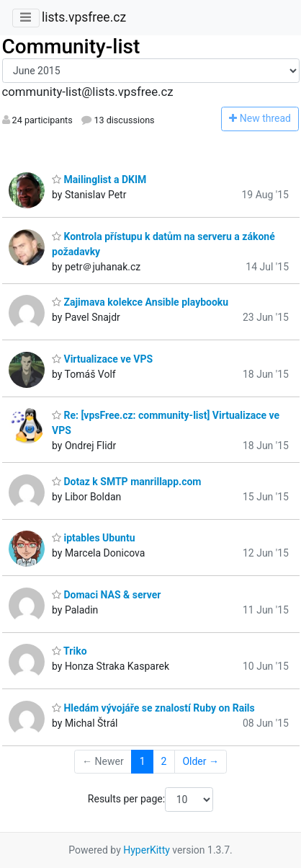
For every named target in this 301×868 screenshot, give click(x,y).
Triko (69, 651)
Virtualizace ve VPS (102, 359)
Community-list (71, 46)
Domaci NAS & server (106, 595)
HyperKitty (147, 850)
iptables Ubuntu (93, 538)
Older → (201, 761)
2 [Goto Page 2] (164, 761)
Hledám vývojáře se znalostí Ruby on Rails (153, 708)
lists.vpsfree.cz (84, 17)
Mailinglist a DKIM (99, 180)
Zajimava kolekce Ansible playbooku (140, 302)
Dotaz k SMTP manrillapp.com (126, 482)
